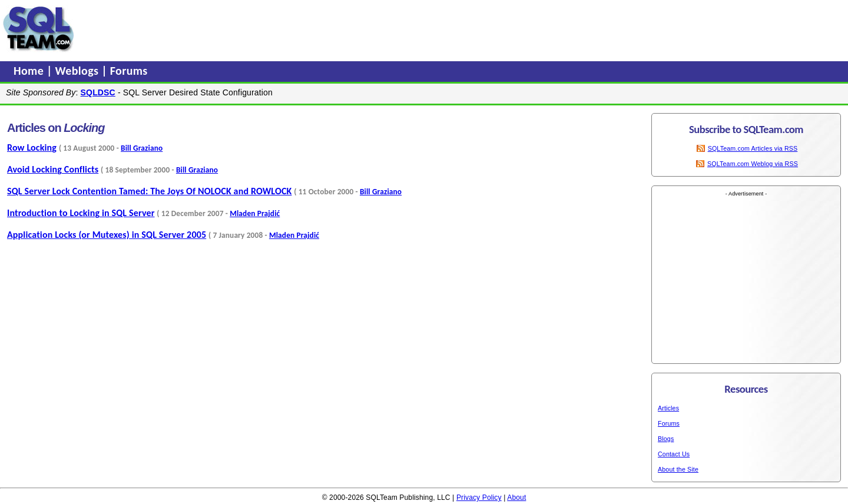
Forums (129, 71)
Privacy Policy (479, 498)
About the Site (678, 469)
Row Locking (32, 147)
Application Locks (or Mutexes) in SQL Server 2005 (107, 235)
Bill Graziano (142, 148)
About (516, 498)
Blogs (666, 439)
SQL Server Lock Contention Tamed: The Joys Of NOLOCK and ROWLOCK (149, 191)
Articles (668, 408)
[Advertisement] (302, 29)
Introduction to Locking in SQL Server (81, 213)
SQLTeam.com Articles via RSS (753, 148)
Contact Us (674, 454)
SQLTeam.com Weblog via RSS (753, 164)
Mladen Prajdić (255, 213)
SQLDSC (98, 92)
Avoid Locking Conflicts (53, 169)
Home (30, 71)
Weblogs (79, 71)
